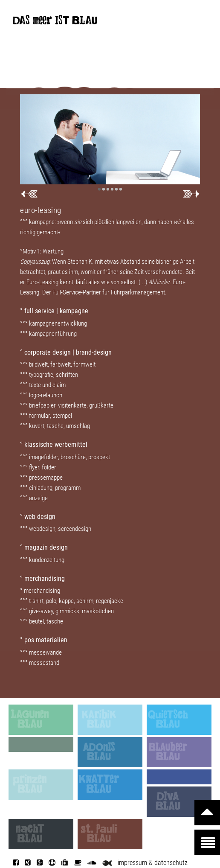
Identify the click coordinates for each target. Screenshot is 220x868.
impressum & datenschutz (153, 863)
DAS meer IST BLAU (55, 22)
